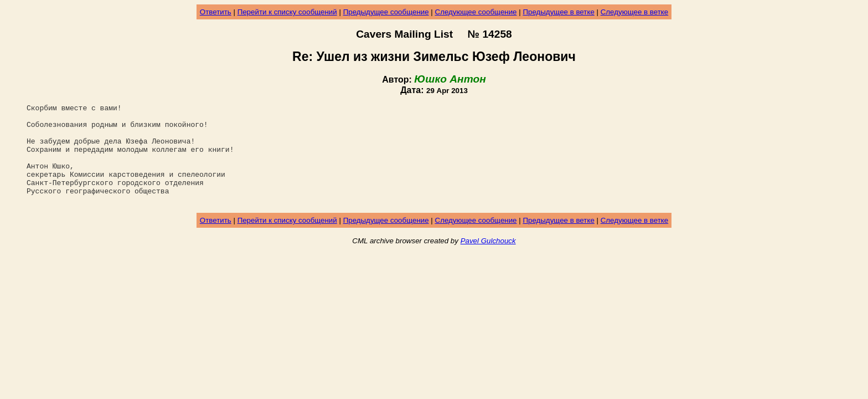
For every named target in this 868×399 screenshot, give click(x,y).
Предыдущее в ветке (558, 12)
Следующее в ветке (635, 12)
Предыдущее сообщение (386, 12)
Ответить (216, 12)
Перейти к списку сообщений (287, 12)
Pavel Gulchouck (488, 261)
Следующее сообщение (476, 12)
